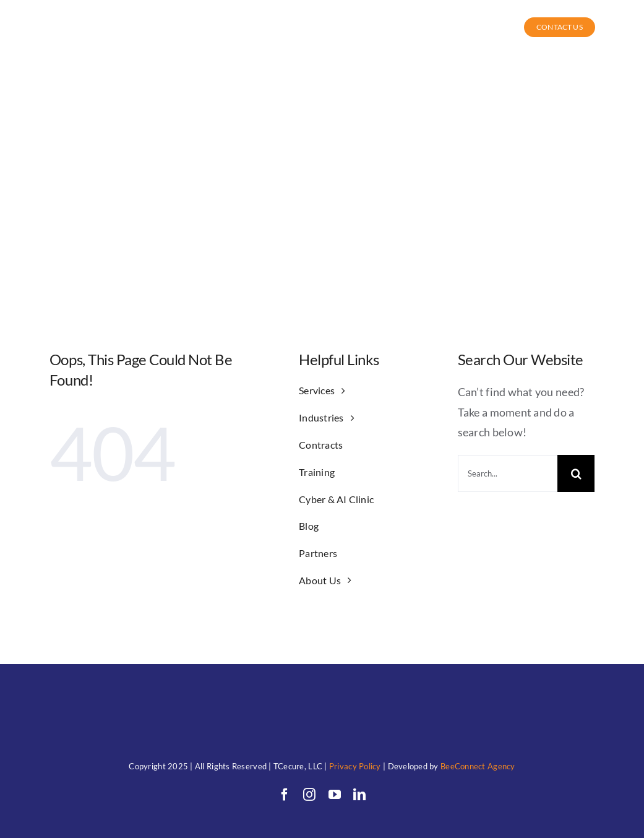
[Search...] (508, 473)
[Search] (576, 473)
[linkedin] (359, 795)
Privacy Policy (355, 766)
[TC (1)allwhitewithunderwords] (63, 16)
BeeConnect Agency (478, 766)
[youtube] (335, 795)
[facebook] (285, 795)
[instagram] (309, 795)
